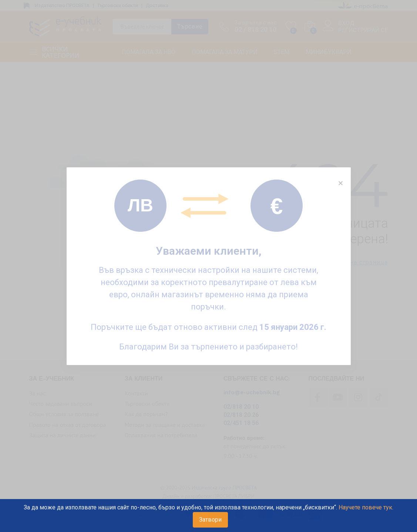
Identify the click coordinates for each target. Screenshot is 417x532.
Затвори (210, 520)
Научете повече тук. (366, 507)
